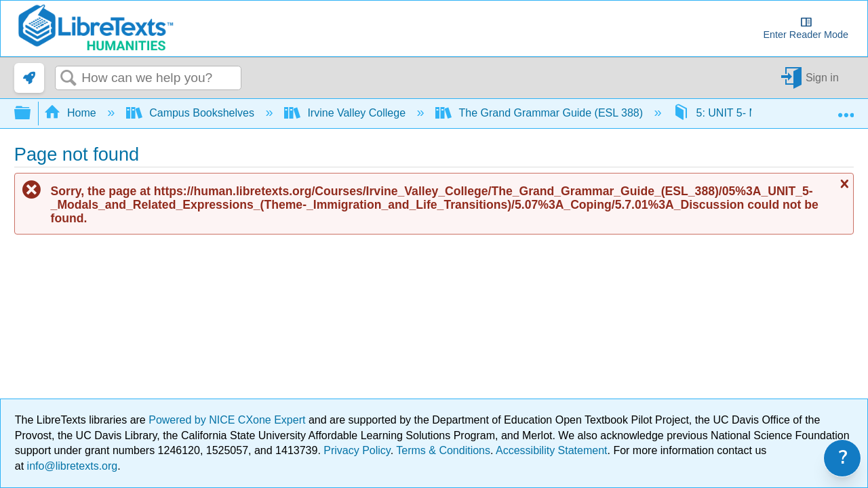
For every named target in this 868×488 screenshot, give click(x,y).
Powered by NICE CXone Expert (229, 420)
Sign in (822, 78)
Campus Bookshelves (192, 113)
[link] (29, 78)
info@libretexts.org (71, 466)
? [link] (843, 458)
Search (68, 79)
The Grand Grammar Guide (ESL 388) (540, 113)
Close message (843, 184)
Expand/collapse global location (846, 109)
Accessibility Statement (552, 450)
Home (72, 113)
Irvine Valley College (347, 113)
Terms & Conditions (443, 450)
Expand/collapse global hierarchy (31, 114)
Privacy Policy (357, 450)
